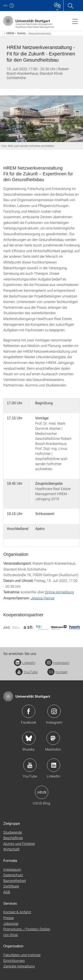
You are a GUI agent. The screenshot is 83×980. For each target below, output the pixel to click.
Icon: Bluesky (29, 738)
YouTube (27, 672)
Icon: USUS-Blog (42, 792)
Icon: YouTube (30, 765)
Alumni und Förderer (19, 843)
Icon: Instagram (54, 711)
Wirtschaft (11, 849)
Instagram (57, 663)
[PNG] (41, 627)
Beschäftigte (13, 838)
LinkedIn (25, 663)
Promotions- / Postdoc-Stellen (27, 929)
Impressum (12, 869)
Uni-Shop (11, 935)
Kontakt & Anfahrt (17, 912)
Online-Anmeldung (59, 592)
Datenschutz (13, 875)
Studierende (13, 832)
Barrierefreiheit (15, 881)
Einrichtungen (14, 960)
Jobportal (11, 923)
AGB (7, 892)
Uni (5, 5)
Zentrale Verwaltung (19, 966)
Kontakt (57, 672)
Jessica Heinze (43, 598)
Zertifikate (11, 886)
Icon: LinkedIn (54, 765)
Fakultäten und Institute (22, 955)
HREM (10, 33)
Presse (9, 918)
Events (21, 33)
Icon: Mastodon (53, 738)
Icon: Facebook (29, 711)
